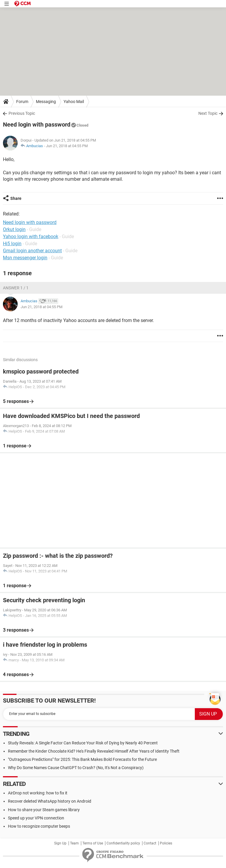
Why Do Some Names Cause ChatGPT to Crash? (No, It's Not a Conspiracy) (76, 768)
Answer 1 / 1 (16, 288)
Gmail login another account (32, 251)
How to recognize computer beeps (39, 826)
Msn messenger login (25, 258)
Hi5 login (12, 244)
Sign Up (60, 843)
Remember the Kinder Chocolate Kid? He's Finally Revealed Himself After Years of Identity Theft (94, 751)
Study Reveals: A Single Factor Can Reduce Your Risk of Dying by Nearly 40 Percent (83, 743)
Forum (22, 102)
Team (74, 843)
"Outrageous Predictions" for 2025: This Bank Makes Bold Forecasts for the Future (82, 759)
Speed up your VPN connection (36, 818)
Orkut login (14, 229)
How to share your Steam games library (44, 810)
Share (16, 198)
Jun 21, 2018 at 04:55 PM (67, 146)
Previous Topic (22, 113)
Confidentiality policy (123, 843)
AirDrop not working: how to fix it (38, 793)
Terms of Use (93, 843)
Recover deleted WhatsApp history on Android (50, 801)
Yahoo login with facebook (31, 236)
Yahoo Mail (74, 102)
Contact (150, 843)
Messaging (46, 102)
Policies (166, 843)
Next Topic (208, 113)
